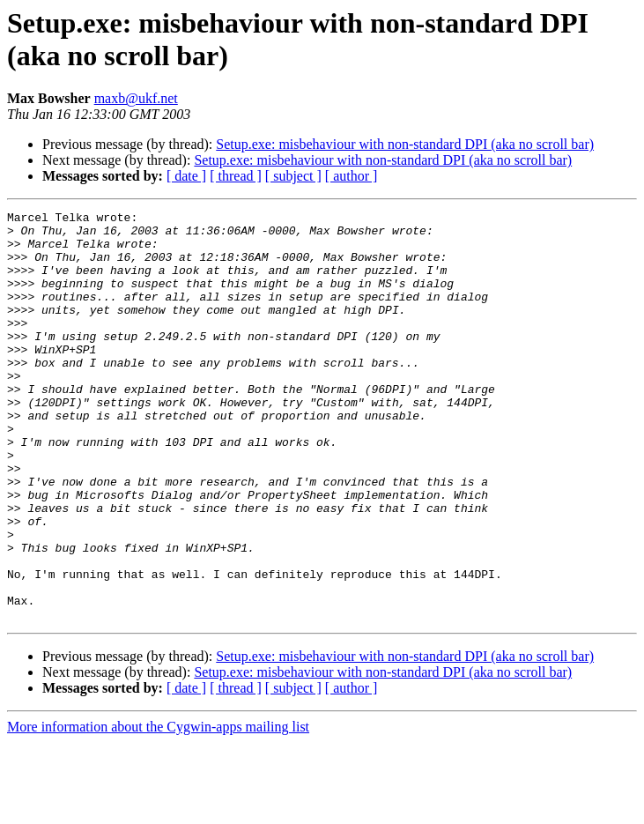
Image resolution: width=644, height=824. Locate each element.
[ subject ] (293, 176)
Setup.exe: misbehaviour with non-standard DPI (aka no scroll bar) (405, 144)
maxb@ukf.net (136, 98)
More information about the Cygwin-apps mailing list (158, 809)
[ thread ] (236, 176)
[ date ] (186, 176)
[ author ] (352, 176)
